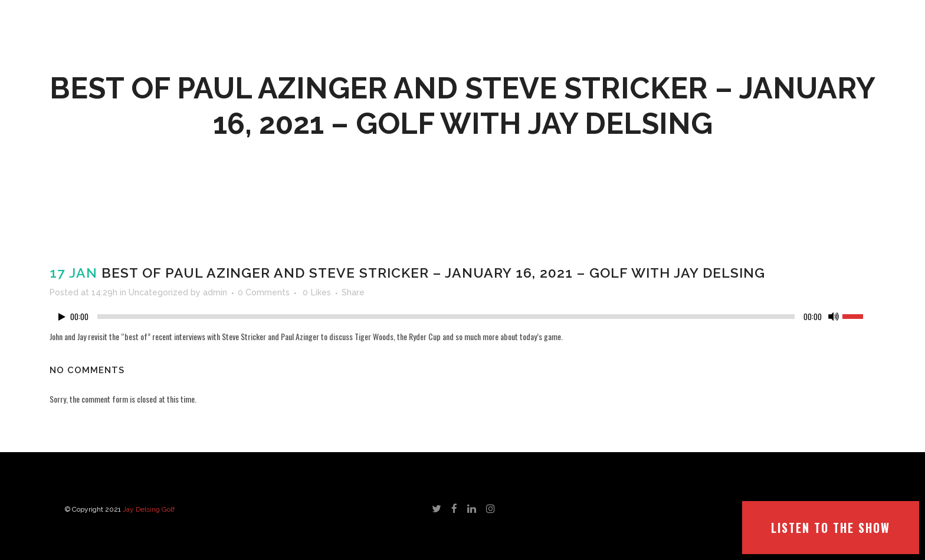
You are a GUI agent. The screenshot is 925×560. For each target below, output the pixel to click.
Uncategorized (158, 292)
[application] (462, 319)
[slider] (446, 317)
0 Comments (264, 292)
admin (215, 292)
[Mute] (834, 317)
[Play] (62, 317)
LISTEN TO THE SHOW (831, 528)
